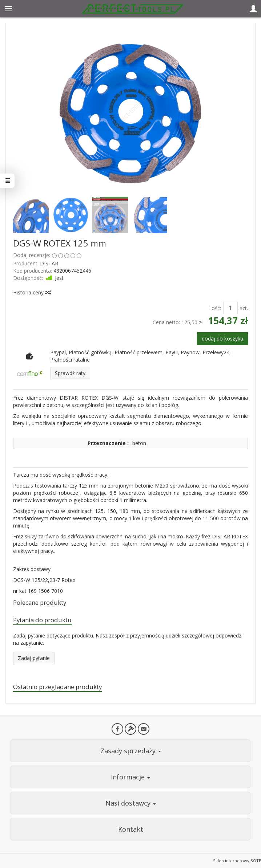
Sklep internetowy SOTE (237, 861)
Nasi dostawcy (131, 803)
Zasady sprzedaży (131, 751)
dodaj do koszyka (222, 339)
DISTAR (49, 263)
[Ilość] (230, 308)
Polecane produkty (40, 602)
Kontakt (131, 829)
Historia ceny (32, 292)
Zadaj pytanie (34, 658)
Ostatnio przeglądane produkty (57, 687)
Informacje (130, 777)
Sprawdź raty (70, 373)
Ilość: (215, 308)
